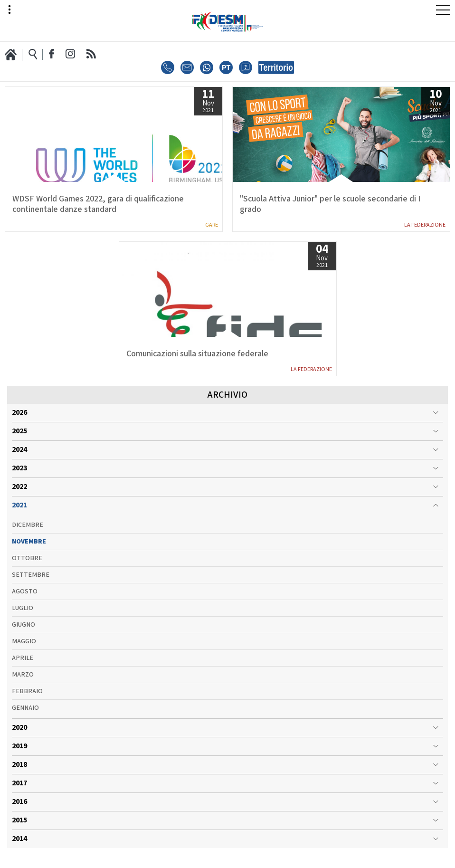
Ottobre (27, 569)
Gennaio (25, 718)
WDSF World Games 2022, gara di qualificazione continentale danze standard (98, 204)
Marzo (23, 685)
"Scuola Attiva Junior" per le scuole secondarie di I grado (330, 204)
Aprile (23, 668)
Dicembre (28, 535)
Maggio (24, 652)
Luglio (23, 619)
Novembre (29, 552)
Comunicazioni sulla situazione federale (197, 354)
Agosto (25, 602)
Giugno (24, 635)
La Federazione (425, 225)
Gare (212, 225)
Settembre (31, 585)
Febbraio (27, 702)
